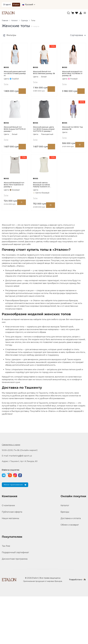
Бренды (65, 559)
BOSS (7, 81)
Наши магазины (10, 566)
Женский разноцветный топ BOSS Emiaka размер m (14, 89)
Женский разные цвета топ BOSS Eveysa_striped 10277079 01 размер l (43, 160)
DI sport (7, 5)
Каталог (15, 21)
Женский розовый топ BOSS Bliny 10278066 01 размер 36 (73, 89)
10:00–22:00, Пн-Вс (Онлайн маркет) (21, 498)
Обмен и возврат (70, 572)
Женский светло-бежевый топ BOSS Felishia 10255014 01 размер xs (42, 231)
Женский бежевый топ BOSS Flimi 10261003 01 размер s (15, 231)
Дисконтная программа (15, 606)
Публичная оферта (12, 559)
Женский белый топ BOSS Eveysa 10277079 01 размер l (15, 160)
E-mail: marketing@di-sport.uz (18, 503)
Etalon (16, 5)
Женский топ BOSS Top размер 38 (71, 158)
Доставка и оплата (71, 566)
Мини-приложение (15, 532)
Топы (6, 100)
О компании (8, 553)
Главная (5, 21)
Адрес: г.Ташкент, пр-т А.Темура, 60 (21, 509)
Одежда (24, 21)
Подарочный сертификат (15, 600)
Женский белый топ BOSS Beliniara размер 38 (44, 89)
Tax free (6, 594)
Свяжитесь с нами (12, 492)
